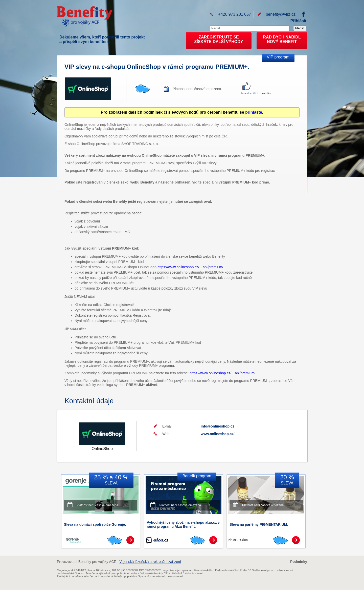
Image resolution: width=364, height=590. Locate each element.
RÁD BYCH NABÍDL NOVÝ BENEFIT (282, 39)
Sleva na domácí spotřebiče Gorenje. (95, 524)
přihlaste (254, 112)
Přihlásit (298, 21)
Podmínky (299, 562)
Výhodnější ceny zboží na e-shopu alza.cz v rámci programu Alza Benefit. (183, 524)
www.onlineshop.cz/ (218, 434)
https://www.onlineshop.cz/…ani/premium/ (190, 267)
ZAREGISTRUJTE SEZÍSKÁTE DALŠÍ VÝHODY (219, 39)
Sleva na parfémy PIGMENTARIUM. (259, 524)
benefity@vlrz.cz (281, 14)
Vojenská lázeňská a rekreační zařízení (150, 562)
